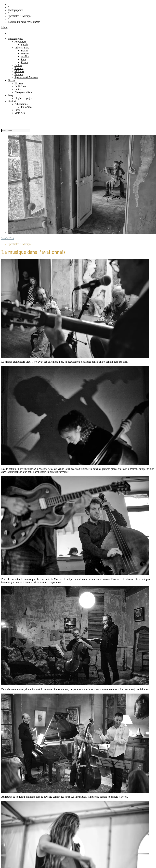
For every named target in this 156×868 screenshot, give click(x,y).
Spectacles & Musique (20, 16)
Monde (25, 54)
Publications (21, 104)
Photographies (15, 10)
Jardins (18, 65)
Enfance (19, 74)
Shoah (24, 45)
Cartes (18, 89)
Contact (12, 101)
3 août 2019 (8, 238)
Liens (17, 110)
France (25, 62)
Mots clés (20, 113)
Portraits (19, 68)
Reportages (20, 42)
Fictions (19, 83)
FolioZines (27, 107)
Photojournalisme (24, 92)
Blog (10, 95)
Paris (24, 59)
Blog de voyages (23, 98)
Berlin (24, 51)
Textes (11, 80)
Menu (4, 27)
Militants (19, 71)
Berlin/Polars (21, 86)
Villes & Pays (22, 48)
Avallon (25, 56)
